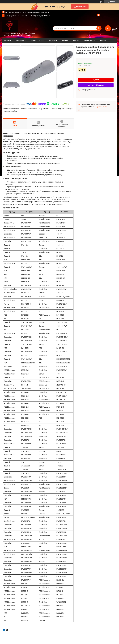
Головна (7, 41)
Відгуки (103, 41)
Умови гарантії (89, 41)
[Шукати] (99, 28)
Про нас (76, 41)
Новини (65, 41)
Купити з (96, 85)
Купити (96, 80)
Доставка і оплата (37, 41)
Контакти (53, 41)
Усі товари (20, 41)
